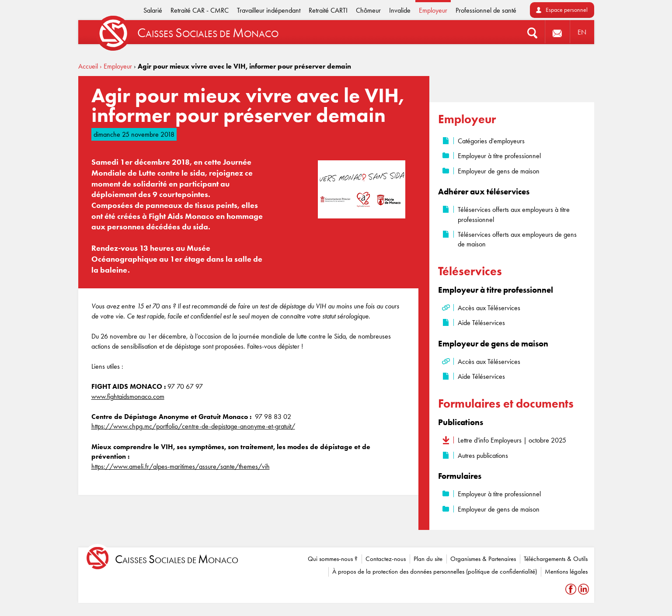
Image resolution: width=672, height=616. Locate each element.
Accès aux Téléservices (489, 308)
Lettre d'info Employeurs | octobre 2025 (512, 440)
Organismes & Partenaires (483, 559)
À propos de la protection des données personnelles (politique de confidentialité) (435, 571)
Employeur (433, 10)
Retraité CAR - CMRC (200, 10)
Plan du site (428, 559)
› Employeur (116, 66)
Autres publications (483, 455)
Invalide (400, 10)
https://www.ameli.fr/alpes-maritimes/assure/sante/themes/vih (181, 466)
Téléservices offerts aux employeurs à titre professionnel (514, 214)
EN (582, 32)
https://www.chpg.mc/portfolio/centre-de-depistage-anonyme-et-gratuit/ (193, 426)
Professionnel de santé (486, 10)
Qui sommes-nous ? (333, 559)
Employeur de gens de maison (499, 171)
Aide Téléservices (481, 323)
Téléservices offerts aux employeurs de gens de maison (517, 239)
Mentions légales (566, 571)
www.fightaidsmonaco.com (128, 396)
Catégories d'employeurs (491, 141)
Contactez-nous (386, 559)
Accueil (88, 66)
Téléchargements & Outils (556, 559)
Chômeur (368, 10)
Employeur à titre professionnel (499, 156)
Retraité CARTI (328, 10)
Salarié (153, 10)
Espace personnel (567, 10)
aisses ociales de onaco (177, 559)
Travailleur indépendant (269, 10)
